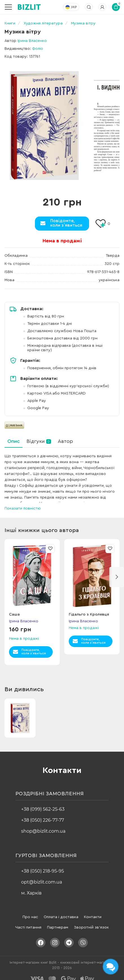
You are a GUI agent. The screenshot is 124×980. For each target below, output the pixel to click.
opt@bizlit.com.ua (42, 877)
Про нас (30, 912)
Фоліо (38, 49)
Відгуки (39, 441)
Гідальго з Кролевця (89, 609)
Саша (14, 609)
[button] (117, 572)
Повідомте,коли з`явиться (66, 223)
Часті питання (28, 922)
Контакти (93, 912)
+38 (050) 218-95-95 (43, 866)
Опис (14, 441)
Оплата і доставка (61, 912)
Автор (65, 441)
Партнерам (58, 922)
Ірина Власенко (32, 41)
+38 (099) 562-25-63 (43, 804)
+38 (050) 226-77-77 (43, 815)
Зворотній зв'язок (91, 922)
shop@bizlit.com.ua (43, 826)
